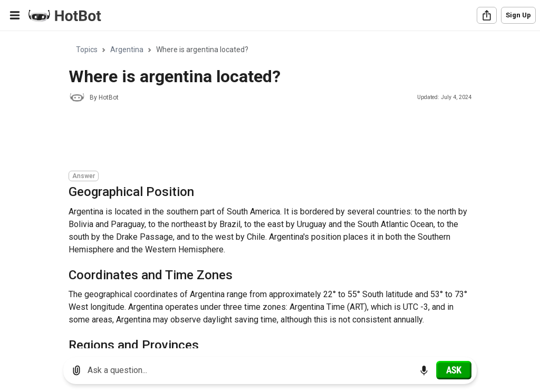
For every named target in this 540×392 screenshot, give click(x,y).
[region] (270, 190)
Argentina (127, 50)
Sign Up (518, 15)
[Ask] (454, 370)
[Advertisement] (261, 138)
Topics (87, 50)
